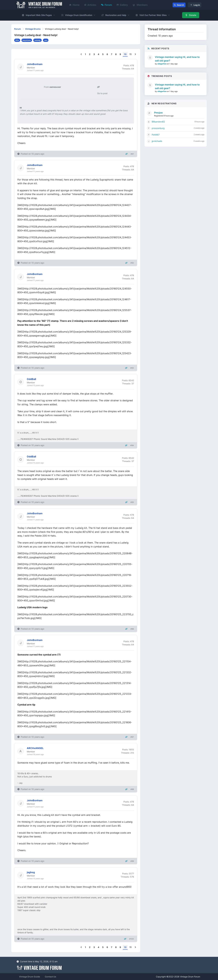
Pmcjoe (158, 113)
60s (17, 40)
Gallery (122, 5)
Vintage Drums (33, 29)
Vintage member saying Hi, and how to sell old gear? (177, 59)
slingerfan (162, 64)
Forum (107, 5)
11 (130, 54)
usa (46, 40)
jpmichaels (157, 141)
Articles (90, 5)
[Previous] (81, 54)
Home (74, 5)
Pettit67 (156, 135)
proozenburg (158, 128)
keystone (27, 40)
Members (140, 5)
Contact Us (50, 977)
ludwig (37, 40)
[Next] (135, 54)
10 (125, 54)
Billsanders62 (158, 122)
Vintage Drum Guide (30, 977)
